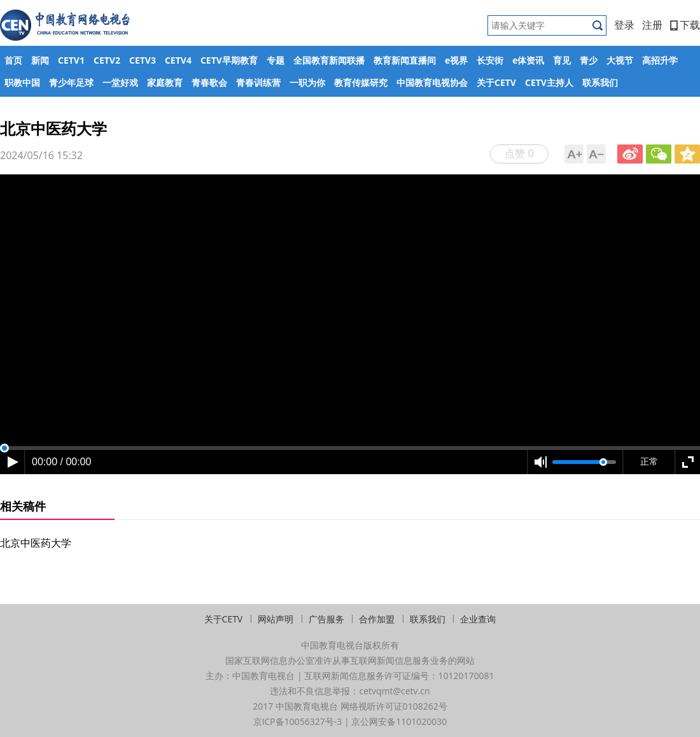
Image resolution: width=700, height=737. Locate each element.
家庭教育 (165, 82)
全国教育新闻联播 (329, 60)
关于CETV (496, 82)
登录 (624, 25)
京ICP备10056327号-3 (298, 721)
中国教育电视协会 (432, 82)
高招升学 (660, 60)
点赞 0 (519, 153)
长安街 (490, 60)
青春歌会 (209, 82)
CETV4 (178, 60)
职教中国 (22, 82)
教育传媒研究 (361, 82)
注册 (652, 25)
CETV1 (71, 60)
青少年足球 (71, 82)
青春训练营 (258, 82)
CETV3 (143, 60)
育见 (562, 60)
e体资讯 (528, 60)
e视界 (456, 60)
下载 (685, 25)
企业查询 (478, 619)
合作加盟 (377, 619)
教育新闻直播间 (405, 60)
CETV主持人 (549, 82)
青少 (589, 60)
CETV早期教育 (229, 60)
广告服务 (326, 619)
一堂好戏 (120, 82)
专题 (276, 60)
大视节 (620, 60)
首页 (13, 60)
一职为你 (307, 82)
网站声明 (276, 619)
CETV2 (107, 60)
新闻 (40, 60)
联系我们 (600, 82)
